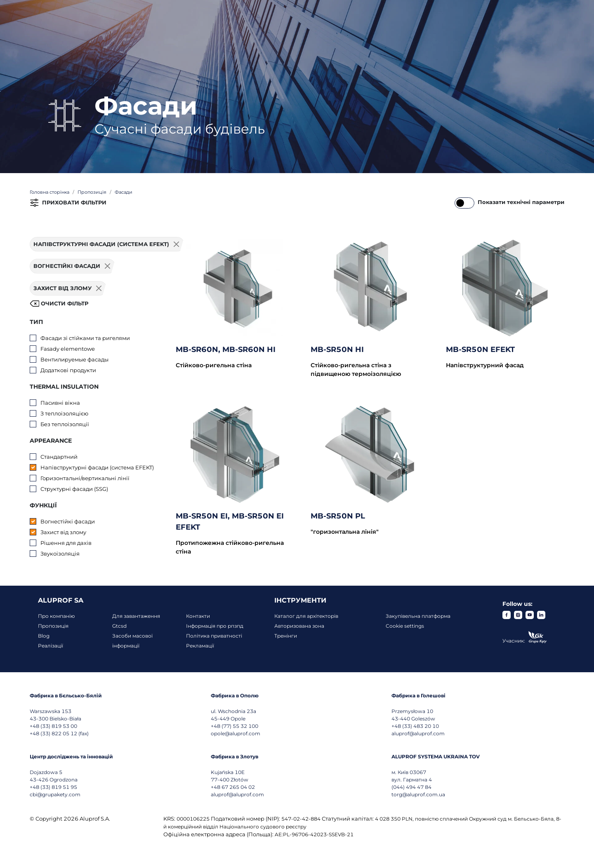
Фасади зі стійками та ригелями (85, 338)
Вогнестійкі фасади (68, 521)
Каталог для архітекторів (306, 616)
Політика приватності (214, 636)
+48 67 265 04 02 (233, 787)
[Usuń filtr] (108, 266)
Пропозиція (53, 626)
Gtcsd (119, 626)
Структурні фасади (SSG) (74, 489)
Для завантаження (136, 616)
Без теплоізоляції (65, 424)
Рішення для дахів (66, 543)
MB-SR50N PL (338, 516)
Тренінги (286, 636)
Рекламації (200, 646)
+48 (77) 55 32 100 (235, 726)
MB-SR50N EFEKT (480, 350)
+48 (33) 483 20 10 (415, 726)
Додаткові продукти (68, 370)
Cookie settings (405, 626)
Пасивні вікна (60, 403)
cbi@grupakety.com (55, 794)
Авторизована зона (299, 626)
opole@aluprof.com (236, 733)
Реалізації (51, 646)
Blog (44, 636)
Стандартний (59, 457)
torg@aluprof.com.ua (418, 794)
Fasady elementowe (68, 349)
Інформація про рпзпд (215, 626)
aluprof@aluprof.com (418, 733)
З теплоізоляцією (64, 413)
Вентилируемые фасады (74, 359)
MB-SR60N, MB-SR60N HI (226, 350)
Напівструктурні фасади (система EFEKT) (97, 467)
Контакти (198, 616)
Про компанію (56, 616)
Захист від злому (63, 532)
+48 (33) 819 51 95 (53, 787)
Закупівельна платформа (418, 616)
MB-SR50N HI (337, 350)
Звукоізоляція (60, 554)
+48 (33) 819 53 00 (53, 726)
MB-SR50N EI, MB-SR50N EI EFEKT (230, 522)
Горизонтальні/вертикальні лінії (85, 478)
